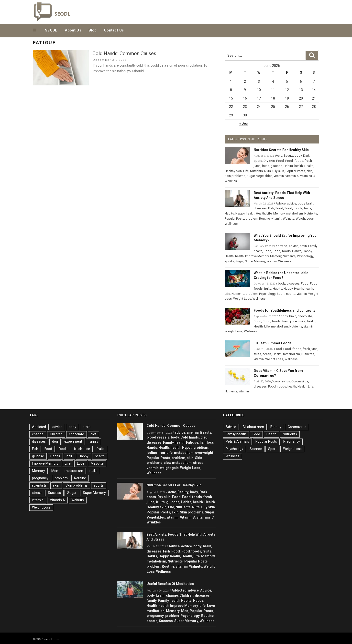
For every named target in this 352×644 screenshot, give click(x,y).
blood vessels (158, 437)
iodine (152, 453)
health (299, 166)
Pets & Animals (237, 441)
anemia (193, 432)
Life (246, 171)
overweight (204, 453)
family (93, 441)
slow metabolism (178, 463)
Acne (279, 156)
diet (93, 434)
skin (309, 171)
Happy (240, 213)
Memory (279, 213)
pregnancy (40, 478)
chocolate (305, 316)
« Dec (243, 123)
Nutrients (256, 171)
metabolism (294, 213)
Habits (288, 166)
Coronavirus (300, 381)
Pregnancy (292, 441)
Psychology (305, 256)
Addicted (39, 427)
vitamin (279, 176)
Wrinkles (231, 181)
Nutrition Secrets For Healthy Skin (281, 150)
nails (93, 471)
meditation (156, 611)
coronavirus (282, 381)
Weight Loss (305, 219)
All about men (253, 427)
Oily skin (278, 171)
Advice (281, 203)
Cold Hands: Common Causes (124, 53)
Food (280, 161)
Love (81, 463)
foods (299, 161)
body (298, 156)
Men (55, 471)
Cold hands (190, 437)
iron (162, 453)
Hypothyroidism (195, 448)
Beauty (288, 156)
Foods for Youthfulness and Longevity (285, 310)
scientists (39, 485)
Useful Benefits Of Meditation (170, 584)
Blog (93, 30)
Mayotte (97, 463)
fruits (265, 166)
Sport (281, 294)
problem (252, 219)
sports (229, 261)
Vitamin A (292, 176)
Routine (264, 219)
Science (256, 449)
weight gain (169, 468)
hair (69, 456)
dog (55, 441)
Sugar (251, 176)
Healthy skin (233, 171)
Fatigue (192, 442)
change (38, 434)
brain (310, 203)
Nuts (268, 171)
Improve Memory (257, 256)
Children (56, 434)
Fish (271, 208)
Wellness (231, 224)
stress (37, 493)
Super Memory (255, 261)
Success (54, 493)
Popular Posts (295, 171)
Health (309, 166)
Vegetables (264, 176)
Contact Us (114, 30)
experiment (73, 441)
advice (292, 203)
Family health (174, 442)
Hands (152, 448)
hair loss (207, 442)
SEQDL (51, 30)
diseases (260, 208)
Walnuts (289, 219)
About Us (73, 30)
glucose (276, 166)
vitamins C (307, 176)
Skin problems (235, 176)
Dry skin (269, 161)
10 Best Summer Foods (273, 343)
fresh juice (289, 321)
